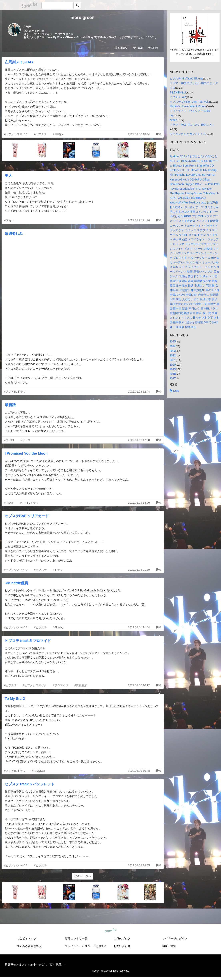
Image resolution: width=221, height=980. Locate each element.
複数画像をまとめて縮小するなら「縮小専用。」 (36, 965)
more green (83, 17)
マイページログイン (175, 938)
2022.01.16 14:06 (139, 503)
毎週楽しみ (14, 234)
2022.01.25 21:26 (139, 220)
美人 (8, 176)
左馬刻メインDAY (19, 62)
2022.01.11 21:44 (139, 627)
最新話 (10, 405)
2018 (173, 374)
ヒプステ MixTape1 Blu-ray (186, 78)
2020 (173, 365)
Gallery (121, 48)
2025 (173, 341)
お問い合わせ (122, 946)
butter (173, 120)
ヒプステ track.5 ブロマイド (28, 641)
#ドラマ (26, 440)
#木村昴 (58, 134)
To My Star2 (15, 699)
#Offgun (9, 220)
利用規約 (101, 946)
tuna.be (110, 930)
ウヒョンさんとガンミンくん (188, 134)
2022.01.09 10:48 (139, 771)
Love (138, 48)
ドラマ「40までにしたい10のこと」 (192, 125)
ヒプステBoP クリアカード (27, 516)
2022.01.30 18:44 (139, 134)
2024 (173, 346)
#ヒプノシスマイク (16, 134)
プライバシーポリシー (79, 946)
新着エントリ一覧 (76, 938)
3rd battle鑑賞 (16, 583)
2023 (173, 351)
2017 (173, 378)
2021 (173, 360)
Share (153, 48)
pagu (27, 26)
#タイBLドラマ (29, 503)
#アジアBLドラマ (15, 392)
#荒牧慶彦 (81, 685)
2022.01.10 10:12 (139, 685)
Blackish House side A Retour (188, 106)
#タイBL (9, 440)
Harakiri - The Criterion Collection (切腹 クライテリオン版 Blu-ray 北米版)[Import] (195, 52)
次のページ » (83, 876)
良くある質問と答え (29, 946)
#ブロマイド (61, 685)
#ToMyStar (38, 771)
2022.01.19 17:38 (139, 440)
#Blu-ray (58, 627)
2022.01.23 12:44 (139, 392)
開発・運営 (169, 946)
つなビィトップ (26, 938)
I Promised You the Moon (26, 453)
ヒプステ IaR (178, 97)
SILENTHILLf (178, 92)
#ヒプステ (40, 134)
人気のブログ (122, 938)
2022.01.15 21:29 (139, 570)
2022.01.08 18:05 (139, 865)
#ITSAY (9, 503)
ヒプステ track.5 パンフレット (30, 784)
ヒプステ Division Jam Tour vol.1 (190, 102)
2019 (173, 369)
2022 (173, 355)
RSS (174, 391)
